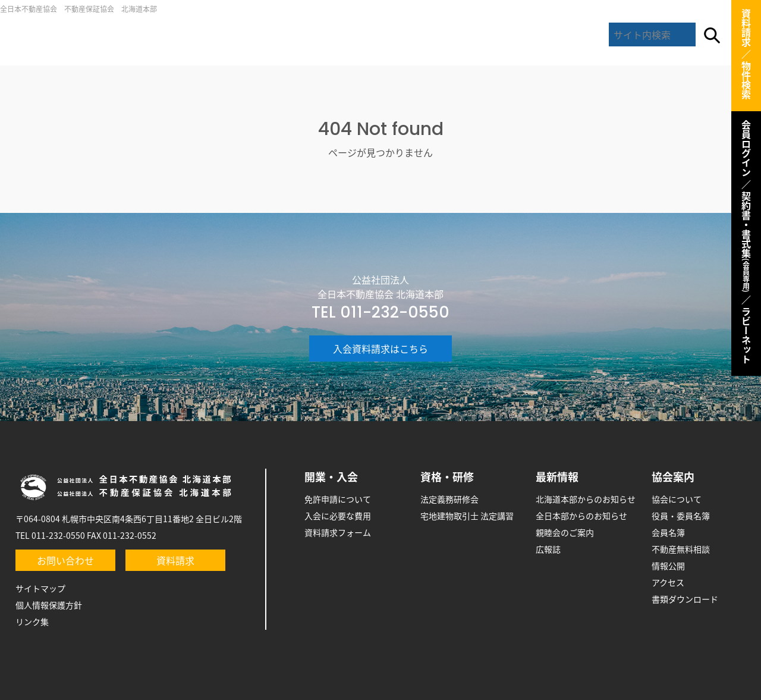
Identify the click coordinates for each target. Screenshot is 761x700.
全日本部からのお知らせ (581, 516)
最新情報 (476, 36)
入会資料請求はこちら (380, 349)
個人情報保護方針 (49, 605)
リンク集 (32, 621)
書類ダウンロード (685, 599)
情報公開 (668, 566)
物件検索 (746, 80)
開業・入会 (331, 477)
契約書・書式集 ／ (746, 248)
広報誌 (548, 549)
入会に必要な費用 (338, 516)
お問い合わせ (65, 560)
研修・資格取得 (391, 36)
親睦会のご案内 (565, 532)
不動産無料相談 (681, 549)
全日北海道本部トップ (132, 36)
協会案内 (560, 36)
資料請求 (175, 560)
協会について (677, 499)
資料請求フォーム (338, 532)
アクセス (668, 582)
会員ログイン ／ (746, 155)
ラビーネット (746, 335)
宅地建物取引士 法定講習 (467, 516)
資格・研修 (447, 477)
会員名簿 (668, 532)
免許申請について (338, 499)
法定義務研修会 (449, 499)
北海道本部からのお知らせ (586, 499)
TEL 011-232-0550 (380, 312)
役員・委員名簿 (681, 516)
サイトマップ (40, 588)
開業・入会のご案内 (306, 36)
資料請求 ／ (746, 34)
